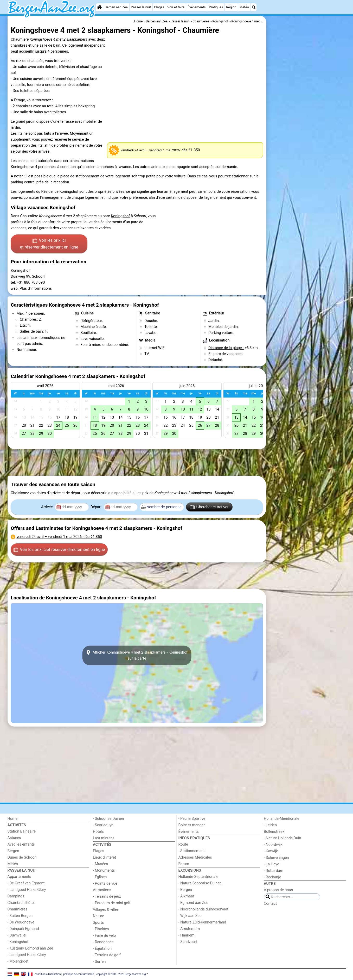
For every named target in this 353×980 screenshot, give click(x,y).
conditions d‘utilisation (48, 974)
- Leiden (270, 825)
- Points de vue (105, 883)
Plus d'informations (36, 289)
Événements (197, 7)
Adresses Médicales (195, 857)
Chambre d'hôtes (22, 903)
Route (183, 844)
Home (13, 819)
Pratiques (216, 7)
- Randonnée (103, 942)
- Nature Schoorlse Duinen (200, 883)
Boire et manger (192, 825)
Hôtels (98, 832)
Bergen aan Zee (116, 7)
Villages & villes (106, 910)
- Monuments (104, 870)
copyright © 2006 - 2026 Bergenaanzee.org (121, 974)
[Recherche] (254, 7)
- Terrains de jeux (107, 897)
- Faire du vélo (104, 936)
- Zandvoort (188, 942)
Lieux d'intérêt (104, 857)
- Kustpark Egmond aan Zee (30, 948)
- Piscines (101, 929)
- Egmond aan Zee (193, 903)
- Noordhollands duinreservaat (203, 909)
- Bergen (185, 890)
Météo (244, 7)
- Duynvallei (17, 935)
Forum (184, 864)
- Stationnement (192, 851)
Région (231, 7)
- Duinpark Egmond (23, 929)
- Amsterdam (189, 929)
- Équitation (102, 949)
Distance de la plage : (226, 348)
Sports (98, 923)
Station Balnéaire (22, 831)
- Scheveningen (276, 858)
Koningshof (120, 216)
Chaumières (18, 909)
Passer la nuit (141, 7)
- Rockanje (272, 877)
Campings (16, 896)
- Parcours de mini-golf (112, 903)
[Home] (99, 7)
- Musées (100, 864)
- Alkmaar (186, 896)
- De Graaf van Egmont (26, 883)
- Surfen (99, 962)
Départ (97, 507)
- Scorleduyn (103, 825)
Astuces (14, 838)
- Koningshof (18, 942)
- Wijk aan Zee (190, 916)
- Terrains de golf (107, 955)
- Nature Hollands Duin (282, 838)
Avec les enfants (21, 844)
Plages (159, 7)
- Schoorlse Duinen (108, 819)
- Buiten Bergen (20, 916)
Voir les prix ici (49, 244)
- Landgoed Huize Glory (27, 890)
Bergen (13, 851)
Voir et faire (176, 7)
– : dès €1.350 (59, 537)
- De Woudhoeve (21, 922)
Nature (98, 916)
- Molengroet (18, 961)
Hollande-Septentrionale (198, 877)
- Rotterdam (274, 871)
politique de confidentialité (78, 974)
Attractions (102, 890)
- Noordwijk (273, 845)
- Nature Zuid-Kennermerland (202, 922)
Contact (270, 904)
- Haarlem (187, 935)
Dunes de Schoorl (22, 857)
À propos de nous (278, 890)
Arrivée (47, 507)
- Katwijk (271, 851)
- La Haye (271, 864)
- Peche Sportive (192, 819)
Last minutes (104, 838)
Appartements (19, 877)
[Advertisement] (307, 135)
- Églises (100, 877)
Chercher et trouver (209, 507)
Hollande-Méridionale (281, 819)
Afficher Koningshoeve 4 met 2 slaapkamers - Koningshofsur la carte (137, 655)
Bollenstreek (274, 832)
